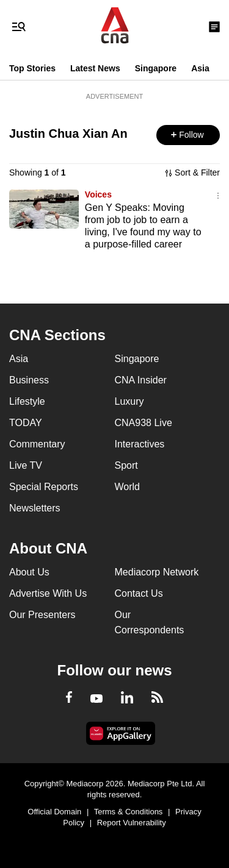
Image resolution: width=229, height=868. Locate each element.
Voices (98, 194)
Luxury (129, 401)
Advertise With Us (48, 593)
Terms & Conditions (129, 812)
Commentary (37, 444)
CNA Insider (141, 380)
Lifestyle (27, 401)
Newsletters (35, 508)
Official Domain (54, 812)
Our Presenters (42, 615)
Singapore (156, 68)
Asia (200, 68)
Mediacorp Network (157, 572)
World (128, 487)
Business (29, 380)
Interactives (140, 444)
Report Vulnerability (132, 823)
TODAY (26, 423)
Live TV (26, 465)
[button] (188, 135)
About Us (29, 572)
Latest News (95, 68)
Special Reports (44, 487)
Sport (126, 465)
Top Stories (32, 68)
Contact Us (139, 593)
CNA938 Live (144, 423)
